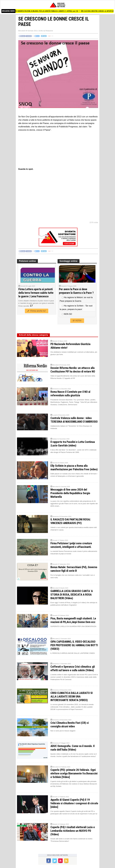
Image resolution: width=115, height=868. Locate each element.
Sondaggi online (69, 261)
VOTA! (77, 321)
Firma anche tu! (37, 311)
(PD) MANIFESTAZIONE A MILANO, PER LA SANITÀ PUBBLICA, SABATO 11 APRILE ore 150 (52, 11)
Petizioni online (27, 261)
